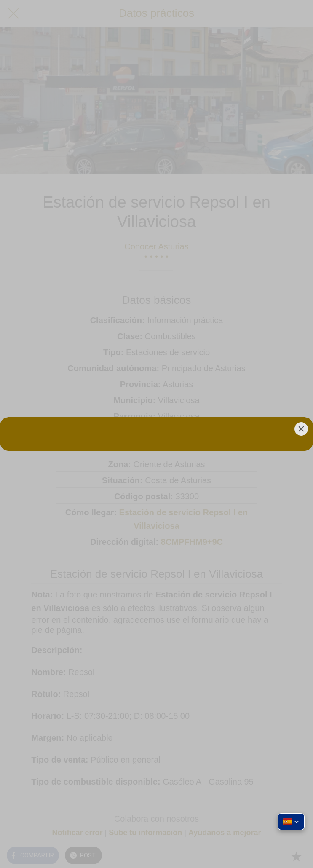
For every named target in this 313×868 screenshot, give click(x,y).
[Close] (301, 429)
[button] (291, 822)
